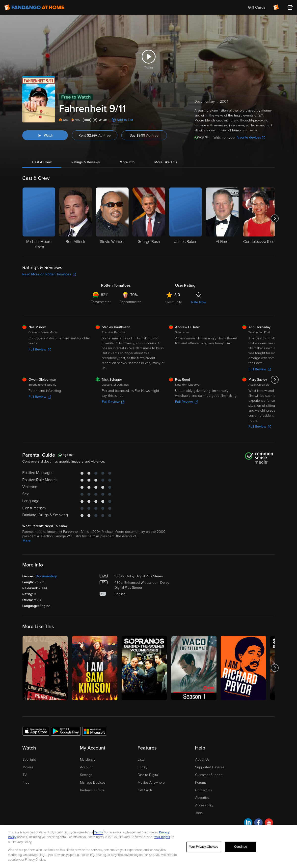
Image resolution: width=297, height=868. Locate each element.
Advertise (202, 798)
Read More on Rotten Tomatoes (49, 274)
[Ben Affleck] (76, 218)
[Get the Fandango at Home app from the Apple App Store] (36, 731)
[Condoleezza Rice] (259, 218)
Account (86, 767)
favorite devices (251, 137)
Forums (201, 783)
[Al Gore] (222, 218)
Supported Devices (210, 767)
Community (173, 302)
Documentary (46, 576)
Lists (141, 760)
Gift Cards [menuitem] (257, 7)
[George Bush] (149, 218)
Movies (28, 767)
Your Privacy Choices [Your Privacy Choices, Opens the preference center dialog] (204, 847)
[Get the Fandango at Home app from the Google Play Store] (66, 731)
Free (26, 783)
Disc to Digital (148, 775)
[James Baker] (186, 218)
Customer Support (209, 775)
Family (143, 767)
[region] (148, 847)
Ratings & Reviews (86, 162)
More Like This (166, 162)
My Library (88, 760)
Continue (241, 847)
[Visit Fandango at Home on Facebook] (258, 823)
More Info (127, 162)
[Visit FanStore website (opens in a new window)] (290, 7)
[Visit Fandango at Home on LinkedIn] (248, 823)
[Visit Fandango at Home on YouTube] (269, 823)
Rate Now (199, 302)
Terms (98, 832)
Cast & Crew (42, 162)
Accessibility (204, 805)
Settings (86, 775)
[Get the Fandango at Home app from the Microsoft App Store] (94, 731)
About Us (202, 760)
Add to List (125, 120)
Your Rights (162, 837)
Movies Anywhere (151, 783)
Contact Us (203, 790)
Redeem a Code (92, 790)
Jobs (199, 813)
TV (25, 775)
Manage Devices (93, 783)
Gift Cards (145, 790)
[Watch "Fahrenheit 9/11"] (45, 135)
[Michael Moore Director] (39, 218)
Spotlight (29, 760)
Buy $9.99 (144, 135)
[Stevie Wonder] (112, 218)
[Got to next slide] (275, 218)
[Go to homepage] (34, 7)
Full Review (40, 349)
